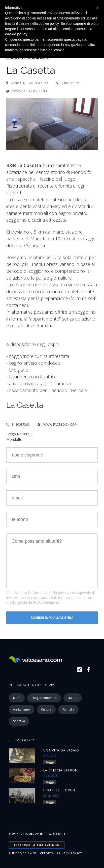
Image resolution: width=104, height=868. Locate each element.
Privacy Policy (69, 853)
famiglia (68, 709)
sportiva (19, 721)
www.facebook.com (29, 91)
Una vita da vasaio (61, 750)
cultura (46, 709)
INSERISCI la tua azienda (37, 845)
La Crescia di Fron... (62, 770)
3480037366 (70, 83)
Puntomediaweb (23, 853)
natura (73, 698)
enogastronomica (44, 698)
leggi (50, 762)
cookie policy (16, 34)
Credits (46, 853)
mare (17, 698)
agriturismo (22, 709)
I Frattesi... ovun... (61, 790)
